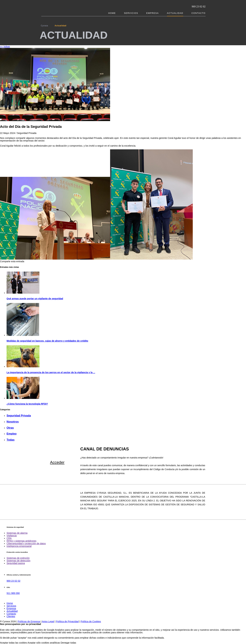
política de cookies (101, 632)
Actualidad (175, 13)
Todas (11, 440)
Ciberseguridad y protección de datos (26, 543)
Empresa (152, 13)
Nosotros (13, 422)
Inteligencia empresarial (19, 546)
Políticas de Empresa (29, 621)
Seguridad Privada (19, 416)
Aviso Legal (48, 621)
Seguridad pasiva (16, 563)
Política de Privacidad (67, 621)
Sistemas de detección (18, 561)
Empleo (12, 434)
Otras (10, 428)
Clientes (11, 616)
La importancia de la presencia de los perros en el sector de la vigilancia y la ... (51, 372)
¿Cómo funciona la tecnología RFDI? (27, 404)
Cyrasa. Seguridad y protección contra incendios (55, 8)
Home (112, 13)
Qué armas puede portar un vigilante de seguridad (35, 299)
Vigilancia (12, 536)
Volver (5, 47)
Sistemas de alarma (17, 533)
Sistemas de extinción (18, 558)
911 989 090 (13, 593)
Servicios (131, 13)
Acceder (57, 462)
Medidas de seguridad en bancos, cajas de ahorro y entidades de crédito (47, 341)
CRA (9, 538)
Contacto (198, 13)
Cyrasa (45, 26)
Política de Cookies (91, 621)
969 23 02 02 (199, 6)
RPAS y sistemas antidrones (21, 541)
